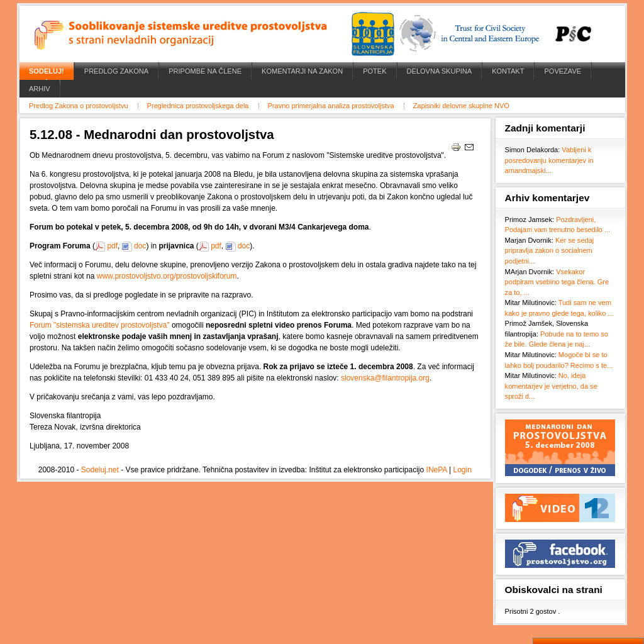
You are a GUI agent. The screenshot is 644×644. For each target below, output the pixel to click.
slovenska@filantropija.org (385, 378)
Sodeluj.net (100, 470)
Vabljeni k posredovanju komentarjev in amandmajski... (549, 160)
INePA (437, 470)
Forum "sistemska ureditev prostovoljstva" (100, 325)
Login (462, 470)
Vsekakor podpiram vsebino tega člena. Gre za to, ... (557, 282)
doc (140, 246)
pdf (112, 246)
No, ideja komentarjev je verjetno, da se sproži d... (551, 386)
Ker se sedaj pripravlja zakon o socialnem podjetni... (550, 251)
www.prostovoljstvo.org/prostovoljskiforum (167, 276)
